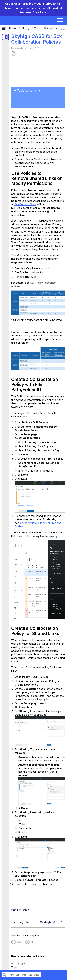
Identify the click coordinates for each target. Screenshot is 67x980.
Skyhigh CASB (30, 28)
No (33, 942)
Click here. (40, 12)
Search (5, 975)
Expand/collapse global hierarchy (6, 29)
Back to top (19, 910)
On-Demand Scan (25, 204)
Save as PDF (13, 54)
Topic (15, 967)
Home (13, 28)
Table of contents (29, 90)
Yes (19, 942)
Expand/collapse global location (63, 28)
